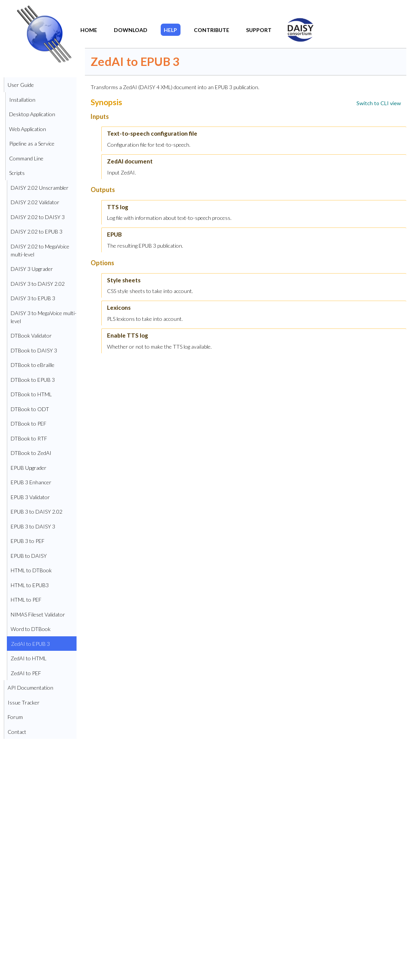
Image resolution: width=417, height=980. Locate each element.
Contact (17, 732)
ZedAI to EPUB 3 (30, 644)
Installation (22, 100)
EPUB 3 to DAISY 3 (33, 526)
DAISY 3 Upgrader (32, 269)
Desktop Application (32, 114)
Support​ (259, 30)
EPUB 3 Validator (30, 497)
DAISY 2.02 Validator (35, 202)
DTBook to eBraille (33, 365)
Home (89, 30)
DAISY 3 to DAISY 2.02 (38, 284)
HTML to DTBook (31, 570)
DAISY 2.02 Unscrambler (40, 188)
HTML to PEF (26, 600)
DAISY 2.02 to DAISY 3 (38, 217)
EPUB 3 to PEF (28, 541)
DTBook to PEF (29, 424)
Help (170, 30)
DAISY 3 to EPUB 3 (33, 298)
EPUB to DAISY (29, 556)
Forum (15, 717)
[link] (379, 103)
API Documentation (30, 688)
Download (131, 30)
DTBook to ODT (30, 409)
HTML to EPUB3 (30, 585)
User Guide (21, 85)
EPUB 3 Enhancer (31, 482)
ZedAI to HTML (29, 658)
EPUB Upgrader (29, 468)
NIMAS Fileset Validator (38, 614)
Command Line (26, 158)
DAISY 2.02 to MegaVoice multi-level (40, 250)
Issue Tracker (24, 702)
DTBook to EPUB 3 (33, 380)
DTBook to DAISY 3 (34, 350)
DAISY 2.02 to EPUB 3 (37, 231)
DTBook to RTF (29, 438)
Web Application (28, 129)
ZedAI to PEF (26, 673)
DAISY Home (296, 24)
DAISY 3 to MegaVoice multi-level (44, 317)
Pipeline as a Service (32, 143)
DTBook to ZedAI (31, 453)
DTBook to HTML (31, 394)
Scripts (17, 173)
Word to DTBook (31, 629)
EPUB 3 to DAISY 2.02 (37, 512)
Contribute (212, 30)
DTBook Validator (31, 335)
